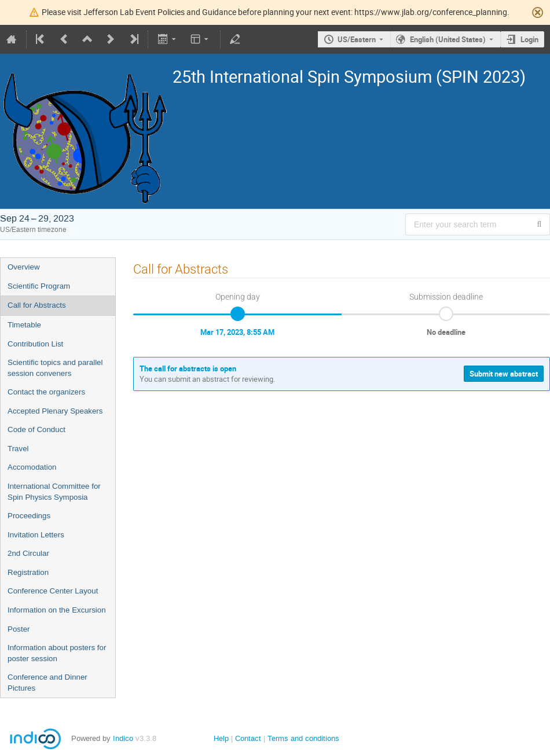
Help (221, 738)
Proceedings (29, 516)
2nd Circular (28, 553)
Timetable (24, 325)
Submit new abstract (504, 374)
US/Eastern (357, 39)
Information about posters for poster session (57, 653)
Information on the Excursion (57, 610)
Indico (123, 738)
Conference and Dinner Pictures (47, 683)
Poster (19, 629)
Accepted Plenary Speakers (55, 411)
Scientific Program (39, 286)
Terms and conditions (303, 738)
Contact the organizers (46, 392)
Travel (18, 449)
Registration (28, 572)
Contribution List (35, 344)
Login (529, 39)
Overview (24, 267)
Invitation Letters (36, 535)
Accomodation (32, 467)
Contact (248, 738)
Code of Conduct (36, 429)
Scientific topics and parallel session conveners (55, 368)
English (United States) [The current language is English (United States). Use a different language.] (448, 39)
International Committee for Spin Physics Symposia (54, 492)
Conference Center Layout (53, 591)
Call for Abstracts (37, 305)
